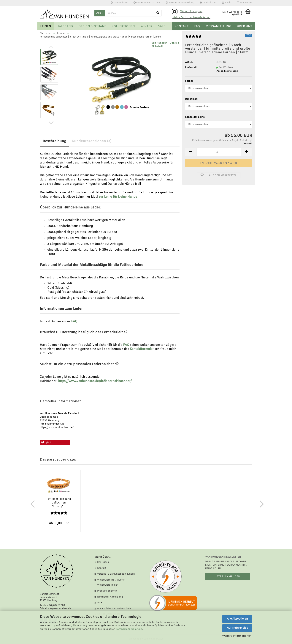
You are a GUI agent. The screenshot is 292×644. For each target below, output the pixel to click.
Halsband (65, 26)
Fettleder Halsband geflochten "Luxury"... (59, 503)
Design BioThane (92, 26)
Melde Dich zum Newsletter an (191, 17)
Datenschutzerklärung (129, 629)
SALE (162, 26)
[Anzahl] (219, 152)
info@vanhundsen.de (59, 609)
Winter (146, 26)
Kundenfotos (119, 3)
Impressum (103, 562)
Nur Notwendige (237, 628)
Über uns (245, 26)
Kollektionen (123, 26)
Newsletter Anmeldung (180, 3)
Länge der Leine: (195, 117)
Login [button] (227, 3)
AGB (100, 603)
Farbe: (189, 81)
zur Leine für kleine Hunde (118, 197)
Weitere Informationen (237, 636)
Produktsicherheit (107, 591)
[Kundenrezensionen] (193, 38)
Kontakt (182, 26)
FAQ (197, 26)
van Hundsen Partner (147, 3)
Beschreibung (54, 141)
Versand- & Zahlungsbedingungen (116, 574)
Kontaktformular (142, 349)
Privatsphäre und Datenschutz (114, 609)
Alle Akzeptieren (237, 619)
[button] (208, 3)
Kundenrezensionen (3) (91, 141)
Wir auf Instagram (191, 11)
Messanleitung (218, 26)
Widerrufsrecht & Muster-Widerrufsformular (111, 583)
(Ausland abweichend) (227, 71)
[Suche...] (100, 13)
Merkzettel (245, 3)
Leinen (46, 26)
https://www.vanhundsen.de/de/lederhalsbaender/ (95, 381)
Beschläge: (192, 99)
